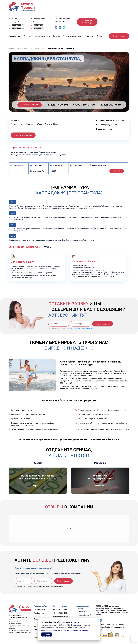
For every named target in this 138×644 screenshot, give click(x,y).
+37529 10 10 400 (84, 105)
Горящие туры (15, 36)
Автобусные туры (42, 36)
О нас (100, 36)
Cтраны (28, 36)
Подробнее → (38, 486)
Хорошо (47, 634)
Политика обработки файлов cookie (110, 625)
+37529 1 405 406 (57, 105)
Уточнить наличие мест (23, 135)
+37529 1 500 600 (18, 25)
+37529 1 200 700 (40, 25)
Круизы (56, 36)
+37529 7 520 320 (18, 28)
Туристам (89, 36)
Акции (37, 623)
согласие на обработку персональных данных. (81, 328)
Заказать (117, 171)
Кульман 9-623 (16, 19)
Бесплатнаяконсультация (87, 22)
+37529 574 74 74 (40, 28)
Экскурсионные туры (72, 36)
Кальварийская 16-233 (41, 19)
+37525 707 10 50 (110, 105)
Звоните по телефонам (29, 105)
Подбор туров (119, 36)
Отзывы (37, 630)
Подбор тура (39, 613)
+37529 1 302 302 (62, 22)
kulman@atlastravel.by (61, 617)
